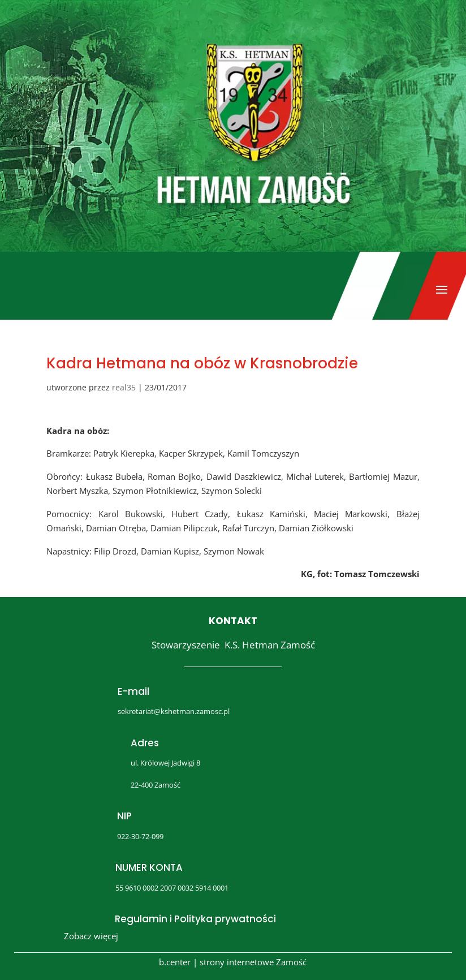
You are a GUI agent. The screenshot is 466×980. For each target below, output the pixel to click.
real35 (124, 387)
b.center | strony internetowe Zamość (233, 962)
